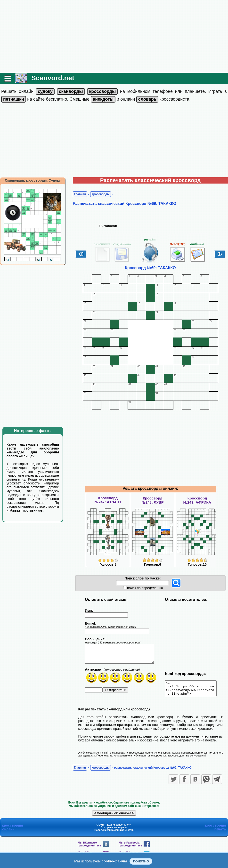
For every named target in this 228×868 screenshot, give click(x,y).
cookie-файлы (114, 861)
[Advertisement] (114, 36)
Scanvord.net (53, 78)
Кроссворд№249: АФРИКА (197, 500)
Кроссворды (101, 194)
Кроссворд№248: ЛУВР (153, 500)
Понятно (141, 861)
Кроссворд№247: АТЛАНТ (108, 500)
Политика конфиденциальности (114, 833)
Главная (80, 194)
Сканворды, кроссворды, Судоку (33, 180)
